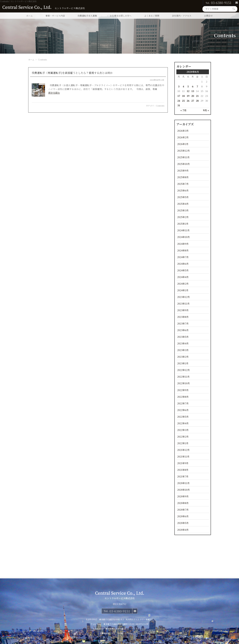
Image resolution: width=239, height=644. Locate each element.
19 (188, 96)
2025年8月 (183, 177)
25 (183, 101)
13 (193, 91)
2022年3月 (183, 430)
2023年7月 (183, 323)
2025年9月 (183, 170)
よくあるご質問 (152, 16)
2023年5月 (183, 337)
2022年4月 (183, 423)
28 (197, 101)
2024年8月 (183, 250)
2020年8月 (183, 503)
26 (188, 101)
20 (193, 96)
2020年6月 (183, 516)
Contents (160, 106)
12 (188, 91)
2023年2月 (183, 357)
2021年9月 (183, 463)
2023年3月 (183, 350)
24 (179, 101)
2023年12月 (183, 297)
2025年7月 (183, 184)
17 (179, 96)
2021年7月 (183, 476)
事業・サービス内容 (55, 16)
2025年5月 (183, 197)
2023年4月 (183, 343)
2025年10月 (183, 164)
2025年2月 (183, 217)
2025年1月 (183, 224)
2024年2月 (183, 284)
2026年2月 (183, 137)
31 (179, 105)
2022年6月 (183, 410)
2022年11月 (183, 377)
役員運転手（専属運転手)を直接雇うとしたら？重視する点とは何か (72, 73)
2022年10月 (183, 383)
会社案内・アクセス (182, 16)
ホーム (29, 16)
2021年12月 (183, 450)
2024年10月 (183, 237)
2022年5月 (183, 417)
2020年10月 (183, 490)
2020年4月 (183, 530)
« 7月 (183, 110)
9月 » (206, 110)
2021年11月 (183, 456)
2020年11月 (183, 483)
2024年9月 (183, 244)
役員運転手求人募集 (87, 16)
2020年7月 (183, 510)
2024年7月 (183, 257)
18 (183, 96)
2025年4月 (183, 204)
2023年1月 (183, 363)
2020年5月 (183, 523)
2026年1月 (183, 144)
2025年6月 (183, 190)
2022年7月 (183, 403)
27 (193, 101)
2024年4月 (183, 277)
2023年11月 (183, 303)
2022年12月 (183, 370)
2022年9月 (183, 390)
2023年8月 (183, 317)
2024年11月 (183, 230)
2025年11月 (183, 157)
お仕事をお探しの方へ (121, 16)
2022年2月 (183, 437)
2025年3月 (183, 210)
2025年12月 (183, 151)
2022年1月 (183, 443)
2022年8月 (183, 397)
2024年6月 (183, 264)
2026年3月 (183, 131)
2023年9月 (183, 310)
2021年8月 (183, 470)
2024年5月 (183, 270)
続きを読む (54, 93)
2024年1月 (183, 290)
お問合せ (208, 16)
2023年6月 (183, 330)
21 (197, 96)
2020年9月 (183, 496)
